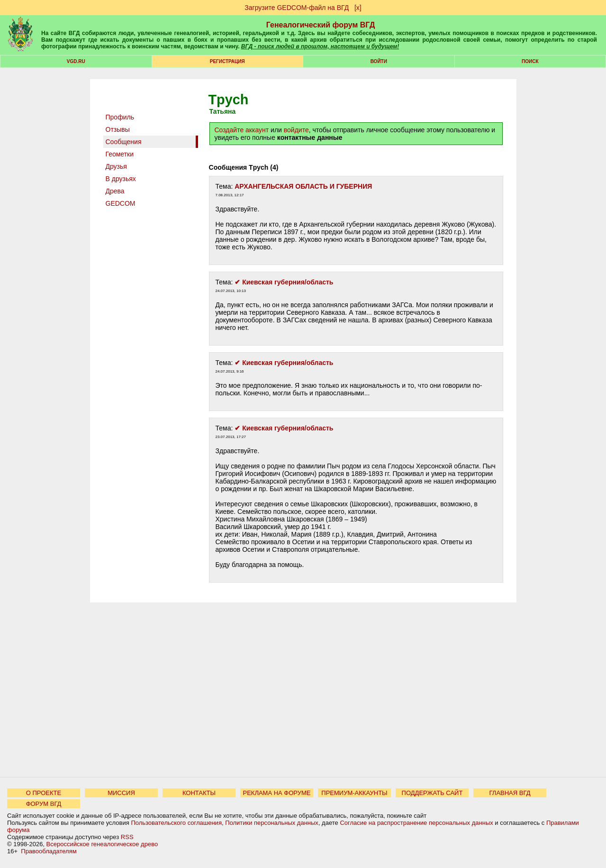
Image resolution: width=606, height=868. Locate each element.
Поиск (530, 61)
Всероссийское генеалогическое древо (102, 844)
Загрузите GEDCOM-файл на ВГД (297, 8)
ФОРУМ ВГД (44, 804)
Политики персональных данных (272, 823)
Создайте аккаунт (242, 130)
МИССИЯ (121, 793)
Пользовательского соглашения (176, 823)
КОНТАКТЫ (199, 793)
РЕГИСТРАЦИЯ (227, 61)
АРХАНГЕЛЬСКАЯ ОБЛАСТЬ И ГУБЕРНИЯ (303, 186)
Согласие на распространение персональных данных (416, 823)
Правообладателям (49, 851)
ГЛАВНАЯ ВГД (510, 793)
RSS (127, 837)
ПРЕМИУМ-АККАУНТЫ (354, 793)
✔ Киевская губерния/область (284, 282)
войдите (296, 130)
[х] (358, 8)
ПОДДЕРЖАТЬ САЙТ (432, 793)
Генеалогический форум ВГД (321, 25)
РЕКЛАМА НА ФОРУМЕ (276, 793)
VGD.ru (76, 61)
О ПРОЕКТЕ (44, 793)
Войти (379, 61)
